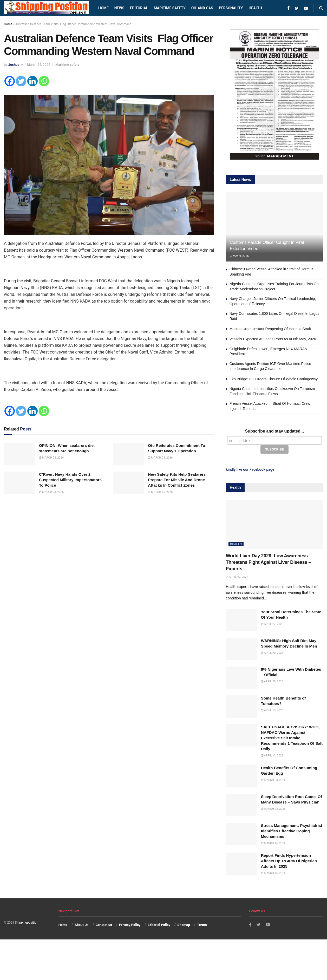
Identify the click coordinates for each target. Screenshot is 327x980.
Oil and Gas (202, 8)
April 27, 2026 (237, 576)
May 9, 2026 (239, 256)
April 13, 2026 (272, 710)
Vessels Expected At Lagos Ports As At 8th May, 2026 (273, 339)
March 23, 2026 (51, 458)
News (119, 8)
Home (103, 8)
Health (255, 8)
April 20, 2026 (272, 652)
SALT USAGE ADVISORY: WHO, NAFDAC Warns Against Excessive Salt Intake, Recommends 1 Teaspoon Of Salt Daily (292, 737)
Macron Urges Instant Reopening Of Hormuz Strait (270, 329)
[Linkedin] (32, 81)
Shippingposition (26, 922)
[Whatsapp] (44, 81)
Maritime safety (169, 8)
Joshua (14, 65)
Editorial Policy (159, 924)
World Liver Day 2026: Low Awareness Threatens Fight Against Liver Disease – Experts (268, 561)
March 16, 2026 (160, 492)
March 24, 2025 (39, 65)
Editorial (139, 8)
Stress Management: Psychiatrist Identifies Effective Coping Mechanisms (292, 830)
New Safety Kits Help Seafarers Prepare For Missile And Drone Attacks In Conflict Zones (177, 480)
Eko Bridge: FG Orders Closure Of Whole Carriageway (274, 379)
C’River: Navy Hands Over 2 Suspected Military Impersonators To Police (70, 480)
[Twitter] (21, 81)
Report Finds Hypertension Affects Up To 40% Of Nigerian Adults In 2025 (289, 860)
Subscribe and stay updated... (274, 431)
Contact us (104, 924)
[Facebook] (10, 81)
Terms (202, 924)
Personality (231, 8)
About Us (82, 924)
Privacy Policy (130, 924)
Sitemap (184, 924)
